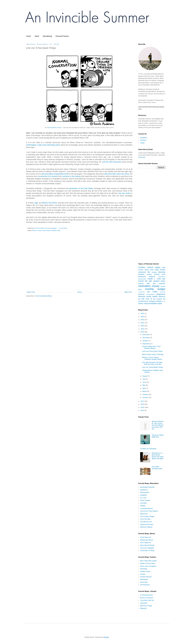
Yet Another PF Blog (147, 550)
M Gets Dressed (146, 577)
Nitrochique (144, 579)
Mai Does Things (146, 606)
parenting (163, 292)
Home (29, 36)
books (163, 270)
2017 (143, 401)
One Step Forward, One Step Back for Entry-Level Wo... (152, 363)
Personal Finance (62, 36)
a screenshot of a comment (48, 176)
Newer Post (31, 292)
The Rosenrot (145, 585)
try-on (163, 301)
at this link (142, 157)
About (37, 36)
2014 (143, 410)
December (146, 335)
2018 (143, 332)
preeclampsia (151, 294)
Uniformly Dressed (147, 524)
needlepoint (142, 292)
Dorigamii (143, 495)
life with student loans (155, 281)
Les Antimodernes (146, 508)
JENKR (143, 506)
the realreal (158, 299)
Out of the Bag (145, 519)
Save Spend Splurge (147, 545)
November (146, 338)
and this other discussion (112, 162)
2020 (143, 326)
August (145, 376)
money (39, 230)
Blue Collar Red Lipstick (148, 561)
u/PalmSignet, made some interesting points (43, 145)
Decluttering (47, 36)
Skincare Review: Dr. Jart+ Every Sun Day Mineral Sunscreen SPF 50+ (158, 425)
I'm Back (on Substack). (148, 449)
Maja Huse (144, 514)
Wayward (143, 608)
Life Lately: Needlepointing (157, 467)
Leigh (36, 203)
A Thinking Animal (146, 595)
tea (139, 299)
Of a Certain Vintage (147, 516)
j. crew (158, 279)
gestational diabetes (147, 277)
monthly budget (155, 289)
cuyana (154, 272)
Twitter (142, 143)
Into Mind (143, 503)
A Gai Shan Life (146, 537)
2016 (143, 404)
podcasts (141, 294)
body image (154, 270)
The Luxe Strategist (147, 548)
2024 (143, 313)
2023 (143, 317)
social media (46, 230)
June (144, 382)
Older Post (128, 292)
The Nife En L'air (146, 522)
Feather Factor (145, 571)
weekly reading (143, 303)
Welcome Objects (146, 527)
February (146, 394)
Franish (143, 574)
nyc (149, 292)
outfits (155, 292)
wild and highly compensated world (55, 174)
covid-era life (144, 272)
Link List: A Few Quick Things (152, 351)
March (145, 391)
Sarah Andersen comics (54, 128)
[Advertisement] (79, 268)
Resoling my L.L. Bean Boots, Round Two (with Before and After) (158, 456)
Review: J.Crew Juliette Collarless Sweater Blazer (152, 358)
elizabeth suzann (145, 274)
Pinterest (143, 140)
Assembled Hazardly (147, 487)
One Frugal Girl (145, 543)
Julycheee (144, 603)
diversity (162, 272)
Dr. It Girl (143, 498)
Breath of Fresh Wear (148, 563)
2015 (143, 407)
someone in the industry (72, 176)
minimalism (145, 286)
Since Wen (144, 582)
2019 (143, 329)
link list (34, 230)
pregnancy (161, 294)
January (146, 397)
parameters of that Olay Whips (81, 188)
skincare (142, 296)
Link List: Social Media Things (152, 367)
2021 (143, 323)
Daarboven (144, 490)
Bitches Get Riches (50, 203)
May (144, 385)
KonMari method (146, 267)
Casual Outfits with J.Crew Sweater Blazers (151, 347)
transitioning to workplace (147, 301)
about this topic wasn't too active (117, 174)
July (144, 379)
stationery (162, 296)
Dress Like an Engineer (148, 566)
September (147, 344)
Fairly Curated (145, 500)
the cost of (147, 299)
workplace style (55, 230)
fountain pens (160, 274)
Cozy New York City (147, 600)
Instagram (144, 138)
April (144, 388)
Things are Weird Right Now (158, 436)
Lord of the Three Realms (149, 511)
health (150, 279)
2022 (143, 320)
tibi (164, 299)
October (146, 341)
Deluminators (145, 492)
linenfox (141, 284)
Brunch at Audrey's (147, 598)
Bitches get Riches (147, 540)
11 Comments (63, 228)
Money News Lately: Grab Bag (153, 354)
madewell (162, 284)
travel (159, 301)
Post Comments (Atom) (44, 296)
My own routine (125, 193)
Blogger (106, 637)
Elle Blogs (144, 569)
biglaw (158, 267)
